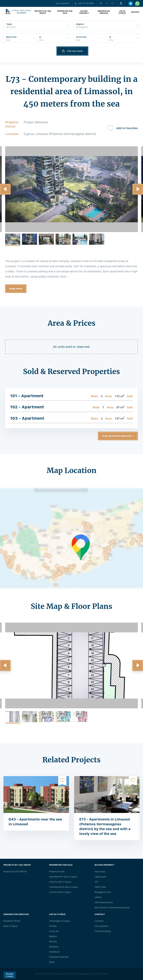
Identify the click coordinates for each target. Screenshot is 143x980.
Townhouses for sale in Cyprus (64, 887)
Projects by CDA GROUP (43, 12)
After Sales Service (104, 902)
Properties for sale (65, 12)
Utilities (98, 897)
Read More (16, 289)
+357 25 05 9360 (85, 3)
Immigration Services (104, 12)
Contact (135, 12)
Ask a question (63, 3)
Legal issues (101, 877)
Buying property (84, 12)
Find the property (103, 931)
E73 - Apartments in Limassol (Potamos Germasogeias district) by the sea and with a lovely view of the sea (105, 826)
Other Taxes (100, 887)
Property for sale (57, 872)
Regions (53, 936)
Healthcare (54, 952)
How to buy (100, 872)
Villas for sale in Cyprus (60, 882)
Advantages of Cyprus (60, 921)
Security (53, 942)
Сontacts (99, 921)
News (52, 962)
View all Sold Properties (117, 436)
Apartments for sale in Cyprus (63, 877)
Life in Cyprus (122, 12)
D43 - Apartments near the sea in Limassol (35, 822)
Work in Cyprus (10, 926)
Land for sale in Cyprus (60, 892)
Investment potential (59, 957)
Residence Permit (12, 921)
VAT (96, 882)
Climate (53, 926)
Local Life (54, 931)
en (101, 3)
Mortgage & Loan (103, 892)
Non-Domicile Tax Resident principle (112, 908)
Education (54, 947)
